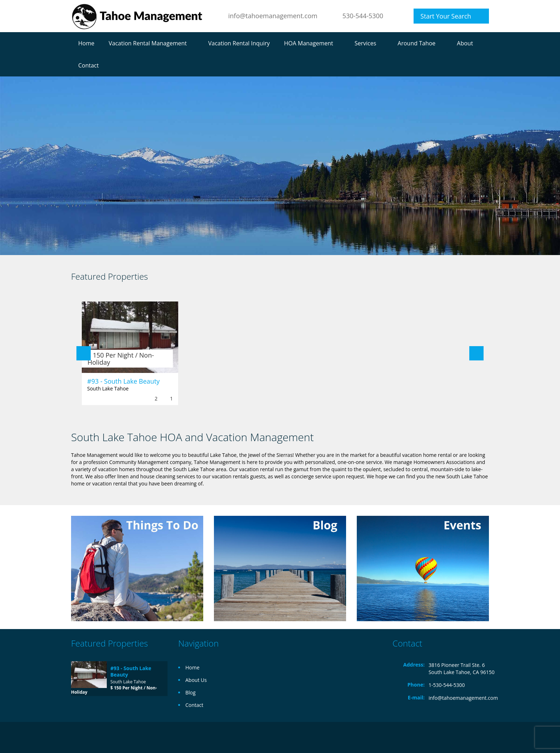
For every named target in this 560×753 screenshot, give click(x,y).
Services (366, 43)
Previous (84, 353)
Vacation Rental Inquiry (239, 43)
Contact (88, 65)
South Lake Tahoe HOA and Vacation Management (192, 437)
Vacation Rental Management (148, 43)
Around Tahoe (416, 43)
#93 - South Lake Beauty (123, 381)
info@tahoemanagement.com (273, 16)
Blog (191, 692)
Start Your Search (446, 16)
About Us (196, 680)
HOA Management (308, 43)
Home (86, 43)
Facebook (487, 737)
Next (476, 353)
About (465, 43)
